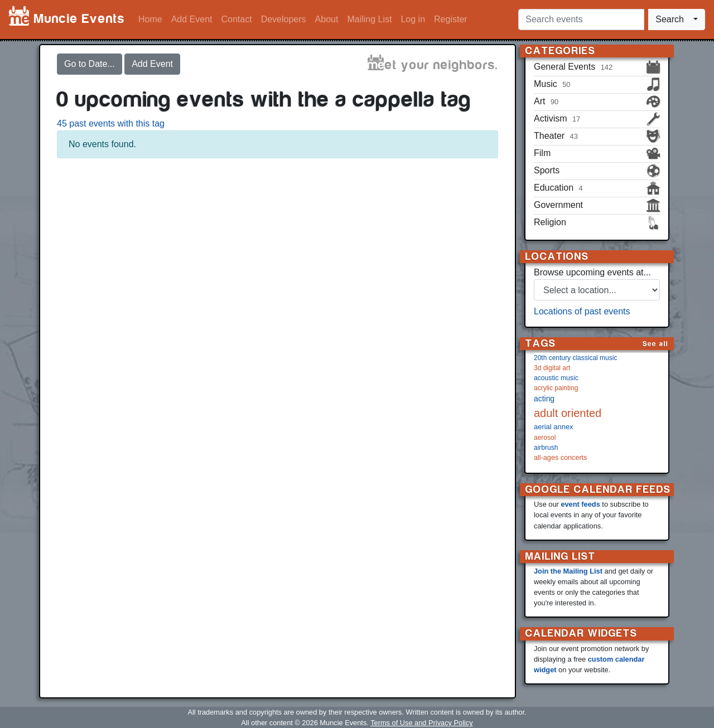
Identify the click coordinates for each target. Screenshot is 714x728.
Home (150, 19)
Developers (284, 19)
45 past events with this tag (111, 123)
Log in (413, 19)
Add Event (192, 19)
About (327, 19)
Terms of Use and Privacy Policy (421, 723)
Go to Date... (90, 64)
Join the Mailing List (568, 571)
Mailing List (369, 19)
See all (655, 344)
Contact (237, 19)
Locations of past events (582, 311)
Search (670, 19)
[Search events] (581, 20)
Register (451, 19)
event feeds (580, 504)
